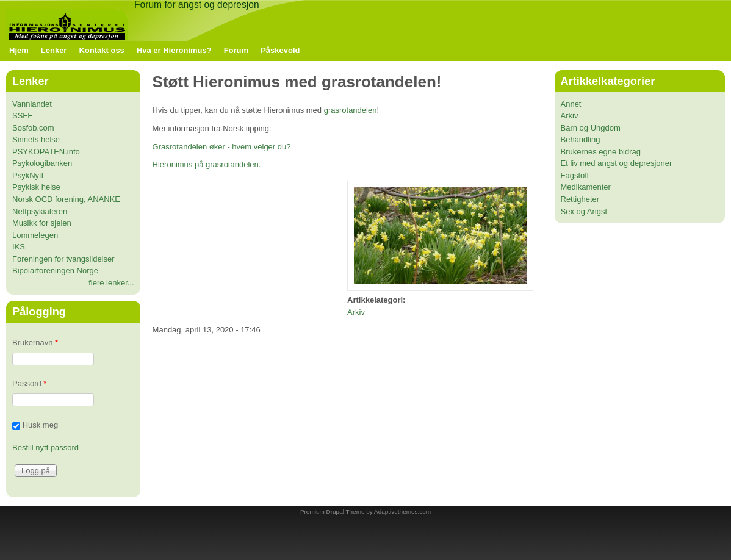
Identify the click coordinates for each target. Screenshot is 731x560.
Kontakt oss (101, 50)
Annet (571, 104)
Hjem (19, 50)
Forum (236, 50)
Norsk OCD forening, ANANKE (66, 199)
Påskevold (280, 50)
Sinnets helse (36, 139)
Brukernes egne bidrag (601, 152)
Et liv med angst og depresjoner (617, 163)
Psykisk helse (36, 187)
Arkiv (356, 312)
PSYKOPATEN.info (46, 152)
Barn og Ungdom (591, 128)
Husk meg (41, 425)
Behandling (581, 139)
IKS (19, 247)
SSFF (22, 116)
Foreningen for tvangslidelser (63, 259)
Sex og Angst (584, 211)
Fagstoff (575, 175)
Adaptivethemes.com (402, 512)
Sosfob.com (33, 128)
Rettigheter (580, 199)
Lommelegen (35, 235)
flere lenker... (111, 283)
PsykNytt (28, 175)
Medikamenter (586, 187)
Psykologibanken (42, 163)
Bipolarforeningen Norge (55, 271)
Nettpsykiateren (40, 211)
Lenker (54, 50)
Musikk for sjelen (42, 223)
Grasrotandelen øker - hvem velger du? (222, 147)
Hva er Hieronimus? (174, 50)
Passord (29, 383)
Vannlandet (32, 104)
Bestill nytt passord (45, 447)
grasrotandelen (351, 110)
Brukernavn (35, 343)
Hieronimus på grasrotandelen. (207, 164)
